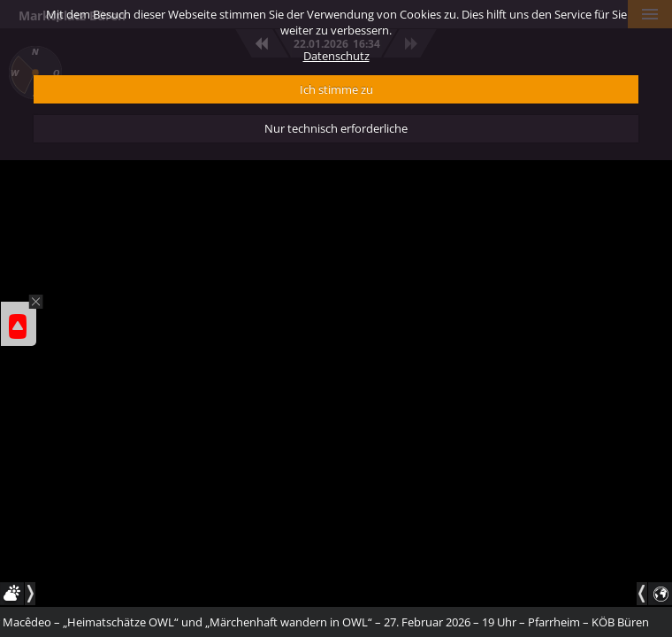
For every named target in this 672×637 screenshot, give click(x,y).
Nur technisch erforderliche (336, 128)
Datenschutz (336, 56)
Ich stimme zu (336, 89)
